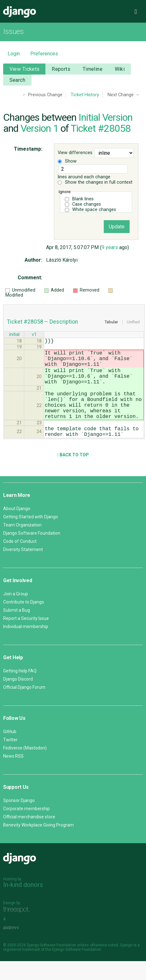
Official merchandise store (29, 836)
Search (18, 80)
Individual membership (26, 645)
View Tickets (25, 69)
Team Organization (22, 544)
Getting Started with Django (31, 536)
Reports (61, 69)
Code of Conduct (20, 560)
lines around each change (93, 172)
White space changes (94, 210)
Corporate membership (26, 827)
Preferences (44, 54)
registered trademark (22, 968)
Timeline (93, 69)
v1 (34, 335)
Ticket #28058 (101, 128)
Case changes (87, 204)
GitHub (10, 750)
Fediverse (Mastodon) (25, 767)
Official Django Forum (24, 706)
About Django (17, 527)
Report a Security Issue (26, 637)
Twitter (10, 759)
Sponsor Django (19, 819)
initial (14, 335)
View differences (75, 153)
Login (14, 54)
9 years (110, 247)
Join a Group (16, 613)
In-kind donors (23, 904)
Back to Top (73, 474)
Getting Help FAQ (20, 690)
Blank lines (83, 199)
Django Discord (18, 698)
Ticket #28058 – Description (42, 322)
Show (67, 161)
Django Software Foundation (32, 552)
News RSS (13, 775)
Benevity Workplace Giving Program (38, 844)
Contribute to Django (24, 621)
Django (20, 12)
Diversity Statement (23, 568)
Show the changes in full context (95, 182)
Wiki (120, 69)
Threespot (18, 929)
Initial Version (105, 117)
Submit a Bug (17, 629)
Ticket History (85, 95)
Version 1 (39, 128)
